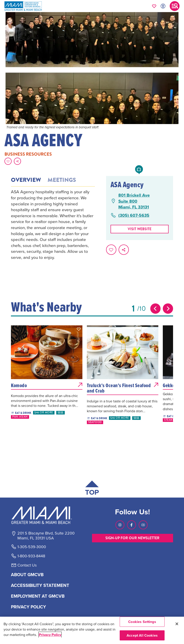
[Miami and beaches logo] (46, 515)
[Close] (177, 624)
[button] (79, 329)
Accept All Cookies (142, 635)
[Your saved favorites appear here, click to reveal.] (154, 6)
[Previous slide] (155, 309)
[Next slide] (168, 309)
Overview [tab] (26, 180)
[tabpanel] (53, 224)
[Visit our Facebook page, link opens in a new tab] (132, 525)
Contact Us (27, 565)
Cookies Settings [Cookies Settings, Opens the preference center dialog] (142, 622)
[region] (92, 630)
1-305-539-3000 (32, 547)
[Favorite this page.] (8, 161)
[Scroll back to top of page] (92, 489)
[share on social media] (17, 161)
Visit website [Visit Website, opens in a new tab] (140, 229)
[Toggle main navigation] (175, 6)
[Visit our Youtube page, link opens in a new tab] (143, 525)
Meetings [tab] (62, 180)
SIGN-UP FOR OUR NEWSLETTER (132, 538)
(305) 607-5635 (134, 215)
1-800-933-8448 (31, 556)
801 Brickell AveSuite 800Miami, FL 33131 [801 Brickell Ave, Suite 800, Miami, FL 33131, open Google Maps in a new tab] (134, 201)
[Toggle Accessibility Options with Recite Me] (163, 6)
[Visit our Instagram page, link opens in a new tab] (120, 525)
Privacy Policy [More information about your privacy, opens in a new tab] (50, 635)
